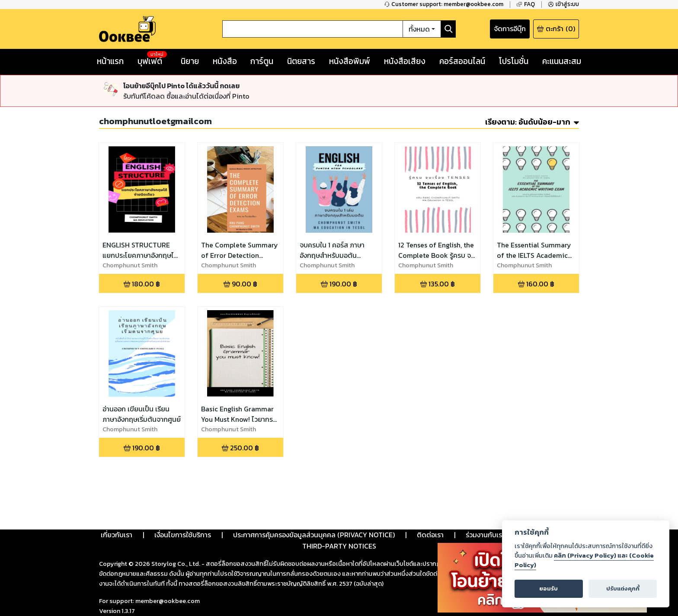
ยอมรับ (548, 589)
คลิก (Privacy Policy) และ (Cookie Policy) (584, 560)
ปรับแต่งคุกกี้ (623, 589)
